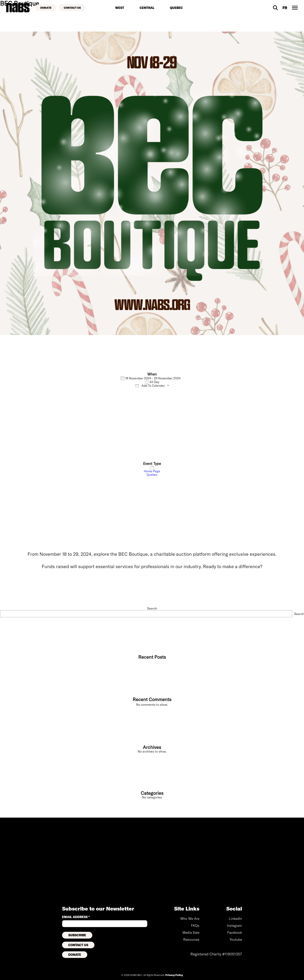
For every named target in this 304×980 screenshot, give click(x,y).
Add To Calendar (150, 386)
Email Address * (76, 917)
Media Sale (191, 932)
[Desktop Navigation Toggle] (295, 8)
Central (147, 8)
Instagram (234, 926)
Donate (75, 955)
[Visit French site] (285, 8)
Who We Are (190, 919)
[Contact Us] (72, 8)
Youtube (236, 939)
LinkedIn (235, 919)
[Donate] (46, 8)
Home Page (152, 471)
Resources (191, 939)
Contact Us (78, 945)
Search (152, 608)
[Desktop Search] (275, 8)
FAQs (195, 926)
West (120, 8)
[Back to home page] (18, 8)
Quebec (176, 8)
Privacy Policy (174, 975)
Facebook (235, 932)
